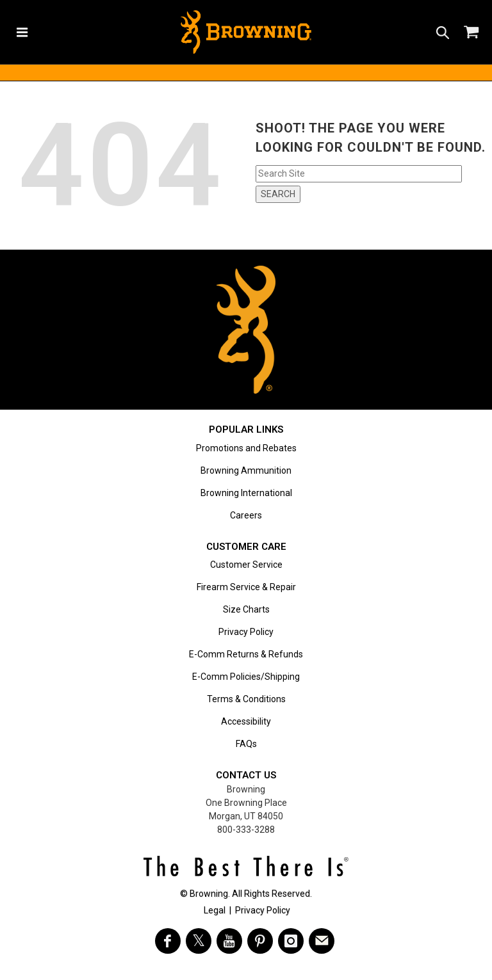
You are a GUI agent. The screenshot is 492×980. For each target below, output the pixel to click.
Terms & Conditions (246, 699)
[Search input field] (359, 174)
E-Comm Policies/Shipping (246, 677)
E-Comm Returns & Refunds (246, 654)
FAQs (246, 744)
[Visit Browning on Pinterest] (260, 941)
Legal (215, 910)
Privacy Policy (246, 632)
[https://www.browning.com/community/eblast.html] (322, 941)
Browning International (246, 493)
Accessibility (246, 721)
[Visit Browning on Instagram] (291, 941)
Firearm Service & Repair (246, 587)
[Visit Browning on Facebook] (168, 941)
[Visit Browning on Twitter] (199, 941)
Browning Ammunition (246, 470)
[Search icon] (443, 32)
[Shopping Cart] (470, 32)
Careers (246, 515)
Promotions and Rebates (246, 448)
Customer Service (246, 565)
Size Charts (246, 609)
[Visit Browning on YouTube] (229, 941)
